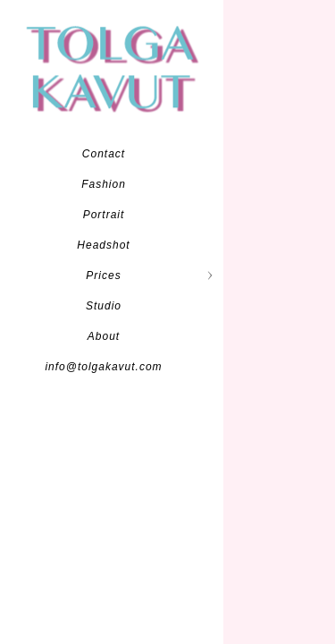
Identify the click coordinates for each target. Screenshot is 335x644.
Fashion (104, 184)
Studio (104, 306)
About (104, 336)
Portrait (104, 215)
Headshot (103, 245)
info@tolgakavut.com (103, 367)
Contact (104, 154)
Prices (103, 275)
